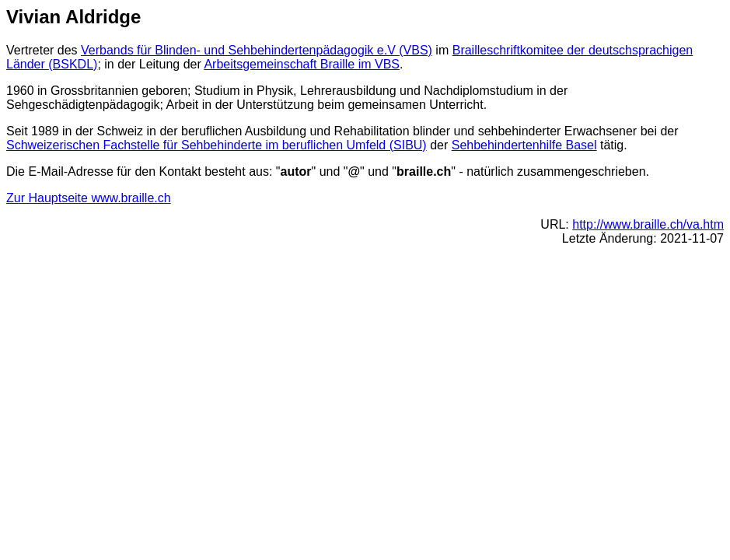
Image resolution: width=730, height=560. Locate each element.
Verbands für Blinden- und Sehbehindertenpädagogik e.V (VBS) (257, 50)
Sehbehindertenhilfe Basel (524, 145)
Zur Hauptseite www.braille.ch (89, 198)
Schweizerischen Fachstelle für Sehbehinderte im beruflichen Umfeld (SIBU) (217, 145)
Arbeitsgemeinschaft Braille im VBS (302, 64)
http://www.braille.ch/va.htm (648, 224)
